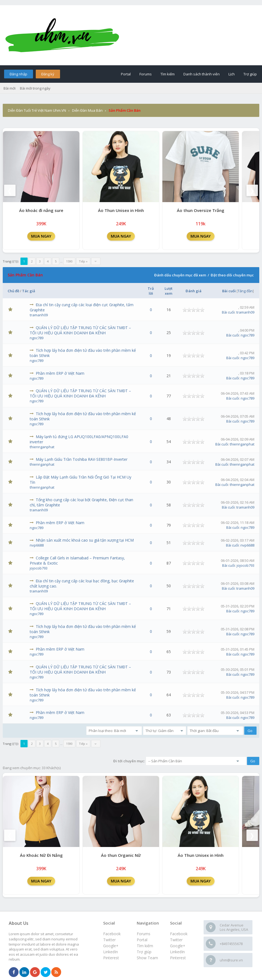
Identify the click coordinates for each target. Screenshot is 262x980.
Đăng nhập (18, 74)
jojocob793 (39, 568)
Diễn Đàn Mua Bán (87, 110)
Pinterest (178, 958)
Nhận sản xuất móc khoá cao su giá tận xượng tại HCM (85, 540)
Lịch (232, 74)
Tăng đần (245, 291)
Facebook (179, 934)
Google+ (178, 946)
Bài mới (10, 88)
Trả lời (151, 291)
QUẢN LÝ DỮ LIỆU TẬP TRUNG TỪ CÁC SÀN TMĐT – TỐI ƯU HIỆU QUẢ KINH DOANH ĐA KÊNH (80, 330)
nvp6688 (37, 545)
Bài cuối (229, 291)
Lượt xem (169, 291)
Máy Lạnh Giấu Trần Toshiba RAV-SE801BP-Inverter (82, 459)
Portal (126, 74)
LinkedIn (177, 952)
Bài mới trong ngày (35, 88)
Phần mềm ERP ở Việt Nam (60, 373)
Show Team (147, 958)
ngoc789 (37, 338)
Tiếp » (83, 261)
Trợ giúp (250, 74)
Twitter (176, 940)
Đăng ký (48, 74)
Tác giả (29, 291)
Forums (146, 74)
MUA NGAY (41, 236)
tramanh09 (39, 315)
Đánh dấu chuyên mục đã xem (180, 275)
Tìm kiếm (168, 74)
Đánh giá (193, 291)
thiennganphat (42, 447)
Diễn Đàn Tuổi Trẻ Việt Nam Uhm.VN (37, 110)
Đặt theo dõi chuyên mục (232, 275)
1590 (69, 261)
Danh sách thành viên (202, 74)
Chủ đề (13, 291)
